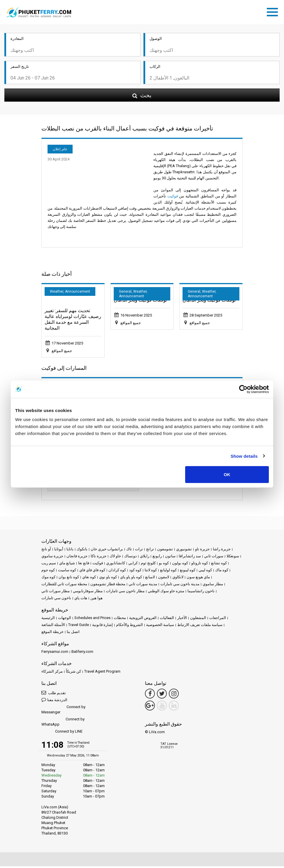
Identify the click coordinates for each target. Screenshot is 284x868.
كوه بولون (180, 565)
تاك (129, 551)
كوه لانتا (151, 572)
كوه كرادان (117, 572)
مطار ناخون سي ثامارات (125, 593)
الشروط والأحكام (129, 626)
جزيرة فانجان (77, 558)
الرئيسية (48, 619)
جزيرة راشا (222, 551)
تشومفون (165, 551)
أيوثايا (59, 551)
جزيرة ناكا (99, 558)
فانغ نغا (84, 565)
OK (227, 474)
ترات (139, 551)
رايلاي (145, 558)
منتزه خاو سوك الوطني (166, 593)
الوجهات (65, 619)
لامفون (164, 579)
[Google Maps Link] (150, 707)
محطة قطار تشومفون (108, 586)
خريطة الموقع (52, 633)
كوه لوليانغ (168, 572)
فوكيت (173, 198)
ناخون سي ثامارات (56, 600)
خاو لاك (115, 558)
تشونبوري (184, 551)
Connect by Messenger (63, 711)
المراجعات (218, 619)
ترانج (150, 551)
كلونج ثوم (148, 565)
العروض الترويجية (143, 619)
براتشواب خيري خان (107, 551)
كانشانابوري (116, 565)
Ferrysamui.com (55, 653)
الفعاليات (167, 619)
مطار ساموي (213, 586)
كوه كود (135, 572)
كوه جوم (48, 572)
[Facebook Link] (150, 695)
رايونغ (157, 558)
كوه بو (164, 565)
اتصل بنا (73, 633)
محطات (120, 619)
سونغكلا (233, 558)
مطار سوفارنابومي (88, 593)
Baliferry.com (82, 653)
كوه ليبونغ (188, 572)
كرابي (133, 565)
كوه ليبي (205, 572)
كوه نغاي (89, 579)
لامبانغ (150, 579)
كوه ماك (222, 572)
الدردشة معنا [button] (54, 701)
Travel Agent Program (102, 673)
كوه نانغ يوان (69, 579)
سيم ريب (49, 565)
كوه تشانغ (219, 565)
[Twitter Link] (162, 695)
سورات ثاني (214, 558)
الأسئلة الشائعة (53, 626)
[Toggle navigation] (274, 12)
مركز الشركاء (52, 673)
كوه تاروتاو (200, 565)
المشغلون (198, 619)
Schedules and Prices (92, 619)
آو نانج (46, 551)
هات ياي (81, 600)
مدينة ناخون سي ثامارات (180, 586)
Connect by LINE (62, 733)
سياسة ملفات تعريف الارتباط (200, 626)
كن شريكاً (73, 673)
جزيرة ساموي (52, 558)
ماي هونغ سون (198, 579)
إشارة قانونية (102, 626)
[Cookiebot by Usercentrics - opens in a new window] (243, 389)
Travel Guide (79, 626)
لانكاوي (178, 579)
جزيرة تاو (202, 551)
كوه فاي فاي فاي (92, 572)
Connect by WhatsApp (63, 723)
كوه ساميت (67, 572)
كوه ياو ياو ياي (131, 579)
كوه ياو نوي (108, 579)
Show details (244, 456)
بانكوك (82, 551)
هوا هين (97, 600)
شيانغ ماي (67, 565)
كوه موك (48, 579)
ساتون (170, 558)
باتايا (70, 551)
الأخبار (182, 619)
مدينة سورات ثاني (143, 586)
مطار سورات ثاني (56, 593)
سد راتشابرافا (190, 558)
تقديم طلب (54, 694)
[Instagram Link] (174, 695)
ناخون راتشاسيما (201, 593)
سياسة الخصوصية (160, 626)
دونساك (130, 558)
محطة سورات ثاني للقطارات (64, 586)
